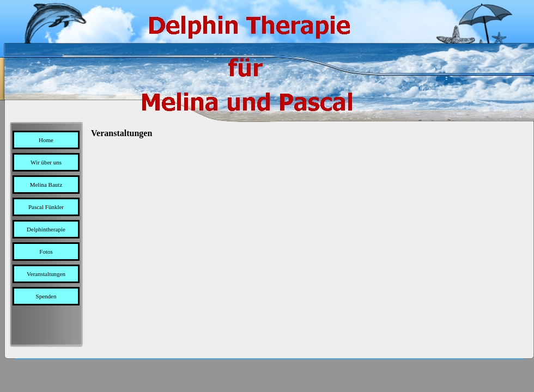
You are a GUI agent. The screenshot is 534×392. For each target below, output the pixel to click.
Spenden (46, 296)
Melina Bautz (46, 185)
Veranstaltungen (46, 274)
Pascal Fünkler (46, 207)
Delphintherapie (46, 229)
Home (46, 140)
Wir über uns (46, 162)
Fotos (46, 252)
